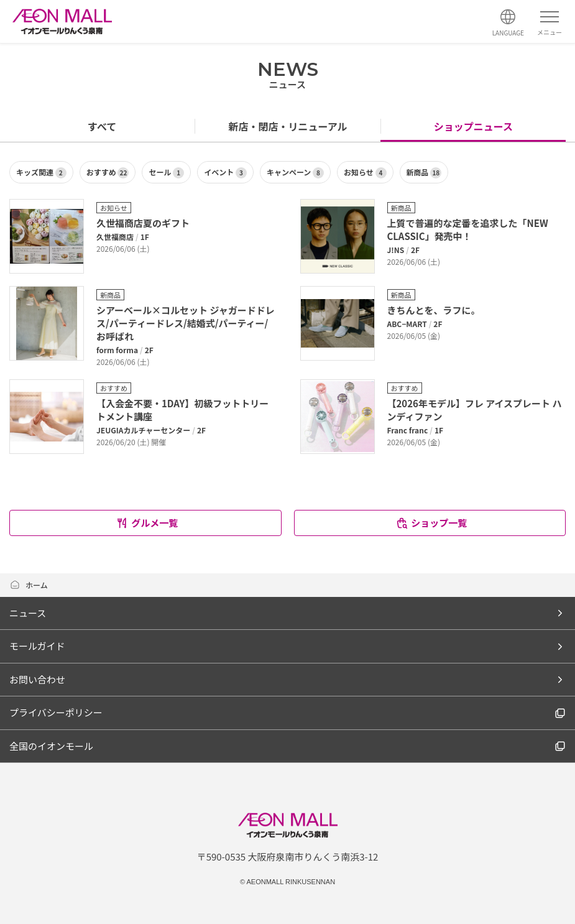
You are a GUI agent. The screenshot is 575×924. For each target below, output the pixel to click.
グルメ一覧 (147, 523)
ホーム (29, 585)
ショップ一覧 (431, 523)
